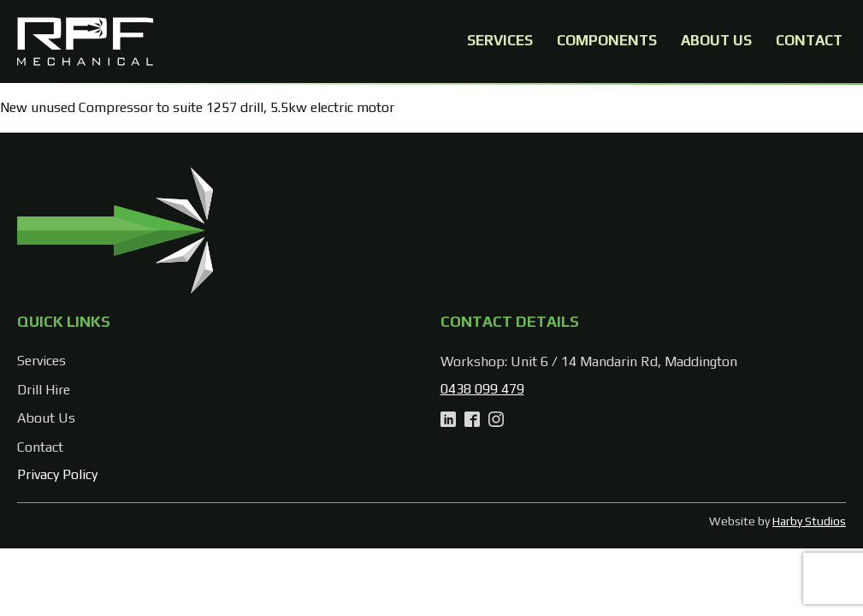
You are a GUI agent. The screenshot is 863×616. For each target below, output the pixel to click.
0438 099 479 (482, 389)
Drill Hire (44, 390)
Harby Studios (809, 521)
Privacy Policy (57, 474)
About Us (716, 40)
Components (607, 40)
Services (500, 40)
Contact (809, 40)
